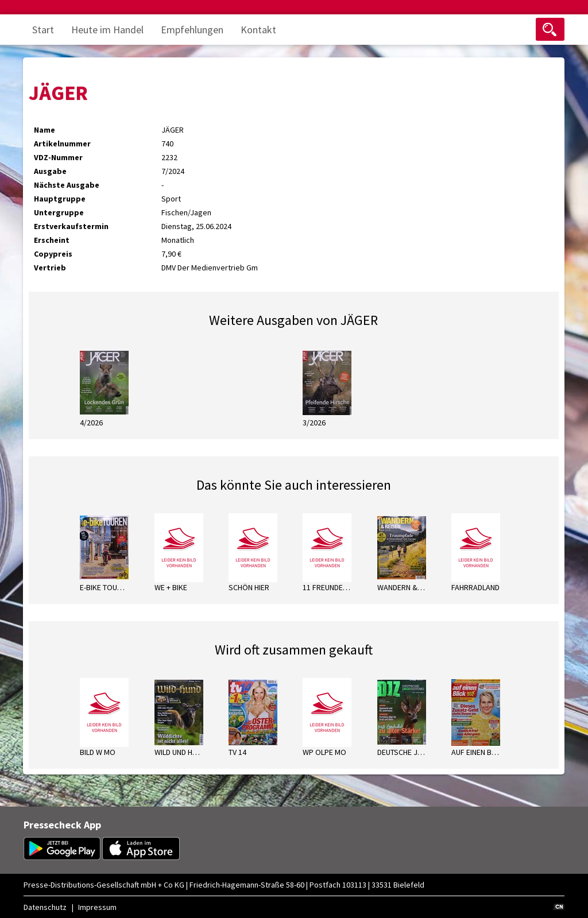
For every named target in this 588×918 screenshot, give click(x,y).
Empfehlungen (192, 30)
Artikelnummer (62, 144)
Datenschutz (45, 907)
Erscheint (52, 240)
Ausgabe (50, 171)
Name (45, 130)
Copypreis (53, 254)
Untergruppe (59, 212)
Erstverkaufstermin (71, 226)
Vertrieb (50, 268)
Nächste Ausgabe (67, 185)
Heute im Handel (107, 30)
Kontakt (258, 30)
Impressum (97, 907)
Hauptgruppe (60, 199)
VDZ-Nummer (58, 157)
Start (43, 30)
